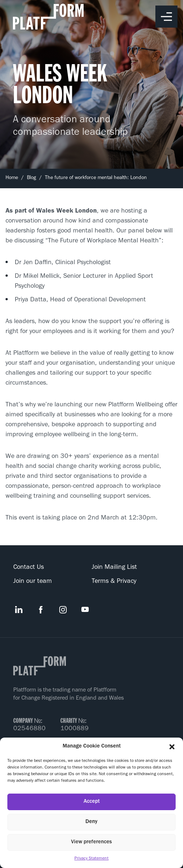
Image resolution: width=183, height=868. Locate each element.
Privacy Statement (91, 859)
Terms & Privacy (114, 582)
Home (12, 178)
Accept (92, 802)
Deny (91, 822)
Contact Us (29, 568)
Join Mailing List (114, 568)
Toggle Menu (166, 17)
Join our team (33, 582)
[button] (172, 747)
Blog (31, 178)
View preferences (91, 842)
